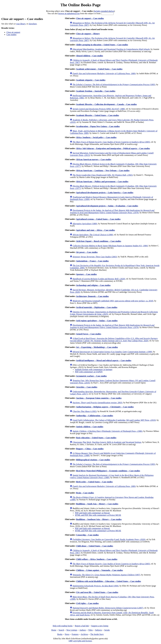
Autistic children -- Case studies (90, 427)
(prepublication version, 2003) (97, 403)
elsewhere (33, 24)
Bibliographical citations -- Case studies (93, 460)
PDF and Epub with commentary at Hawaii (92, 513)
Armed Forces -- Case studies (89, 334)
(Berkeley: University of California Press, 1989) (104, 73)
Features (75, 634)
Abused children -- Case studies (89, 56)
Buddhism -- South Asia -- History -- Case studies (97, 504)
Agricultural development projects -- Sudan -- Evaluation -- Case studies (107, 206)
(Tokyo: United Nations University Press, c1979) (112, 211)
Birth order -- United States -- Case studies (94, 482)
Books (60, 634)
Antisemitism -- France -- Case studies (92, 261)
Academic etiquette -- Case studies (91, 80)
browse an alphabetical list (69, 13)
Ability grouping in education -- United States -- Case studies (102, 45)
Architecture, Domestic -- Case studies (92, 296)
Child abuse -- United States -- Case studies (95, 546)
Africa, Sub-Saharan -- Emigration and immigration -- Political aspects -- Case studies (113, 148)
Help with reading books (63, 626)
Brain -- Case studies (85, 493)
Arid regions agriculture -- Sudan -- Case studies (97, 321)
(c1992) (85, 411)
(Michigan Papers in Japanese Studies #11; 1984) (110, 246)
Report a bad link (82, 626)
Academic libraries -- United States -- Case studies (97, 115)
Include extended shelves (104, 11)
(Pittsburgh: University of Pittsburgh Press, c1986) (107, 431)
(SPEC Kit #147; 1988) (99, 109)
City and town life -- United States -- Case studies (97, 592)
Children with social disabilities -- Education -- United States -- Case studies (109, 581)
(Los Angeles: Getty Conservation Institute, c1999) (112, 352)
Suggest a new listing (100, 626)
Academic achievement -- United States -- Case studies (99, 69)
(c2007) (108, 608)
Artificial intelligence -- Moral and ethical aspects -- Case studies (104, 360)
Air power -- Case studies (87, 252)
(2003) (95, 257)
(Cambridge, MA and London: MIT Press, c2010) (114, 420)
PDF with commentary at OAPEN (89, 372)
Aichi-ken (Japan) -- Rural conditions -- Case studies (99, 241)
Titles (90, 630)
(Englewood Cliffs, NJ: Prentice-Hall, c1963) (103, 175)
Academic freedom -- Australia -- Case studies (96, 91)
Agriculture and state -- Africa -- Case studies (95, 230)
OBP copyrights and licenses (80, 641)
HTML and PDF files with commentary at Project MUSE (98, 515)
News (67, 634)
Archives (84, 634)
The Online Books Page (80, 5)
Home (54, 630)
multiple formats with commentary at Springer (94, 369)
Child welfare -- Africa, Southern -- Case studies (97, 559)
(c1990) (93, 235)
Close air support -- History (88, 34)
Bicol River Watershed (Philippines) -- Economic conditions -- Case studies (108, 471)
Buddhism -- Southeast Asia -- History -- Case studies (99, 519)
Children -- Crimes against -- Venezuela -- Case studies (99, 570)
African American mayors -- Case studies (94, 159)
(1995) (114, 85)
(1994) (96, 586)
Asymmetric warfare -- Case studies (91, 376)
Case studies (11, 35)
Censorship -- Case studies (87, 535)
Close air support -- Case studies (90, 18)
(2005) (111, 142)
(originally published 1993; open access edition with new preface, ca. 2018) (113, 301)
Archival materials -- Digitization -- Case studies (97, 307)
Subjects (98, 630)
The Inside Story (97, 634)
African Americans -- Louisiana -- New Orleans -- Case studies (103, 170)
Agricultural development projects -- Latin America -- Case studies (105, 193)
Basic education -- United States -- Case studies (96, 438)
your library (21, 24)
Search (61, 630)
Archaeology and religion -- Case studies (93, 285)
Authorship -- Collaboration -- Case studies (95, 416)
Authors (83, 630)
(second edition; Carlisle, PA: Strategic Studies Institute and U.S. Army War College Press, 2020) (114, 340)
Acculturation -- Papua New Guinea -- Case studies (98, 126)
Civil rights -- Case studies (87, 603)
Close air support (13, 32)
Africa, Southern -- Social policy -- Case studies (96, 137)
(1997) (106, 575)
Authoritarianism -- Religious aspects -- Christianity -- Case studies (105, 407)
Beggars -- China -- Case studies (90, 449)
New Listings (72, 630)
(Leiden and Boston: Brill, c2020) (99, 279)
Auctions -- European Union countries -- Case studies (99, 398)
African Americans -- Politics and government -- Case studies (102, 182)
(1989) (85, 224)
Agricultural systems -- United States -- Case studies (98, 219)
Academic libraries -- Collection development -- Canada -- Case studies (106, 104)
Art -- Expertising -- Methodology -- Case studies (97, 347)
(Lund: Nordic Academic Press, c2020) (109, 539)
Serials (107, 630)
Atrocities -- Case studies (87, 387)
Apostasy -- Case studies (86, 274)
